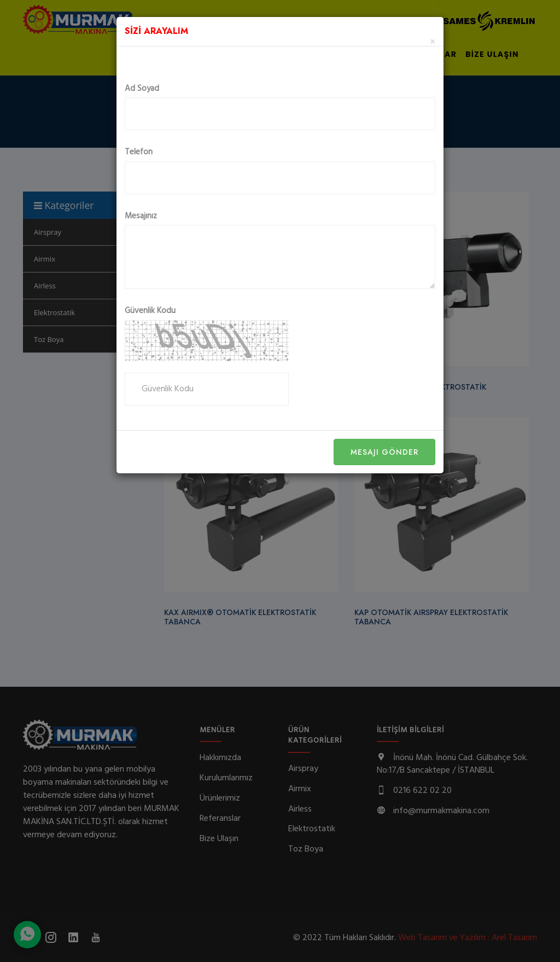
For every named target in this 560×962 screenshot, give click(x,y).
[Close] (433, 42)
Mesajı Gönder (384, 452)
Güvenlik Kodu (150, 311)
